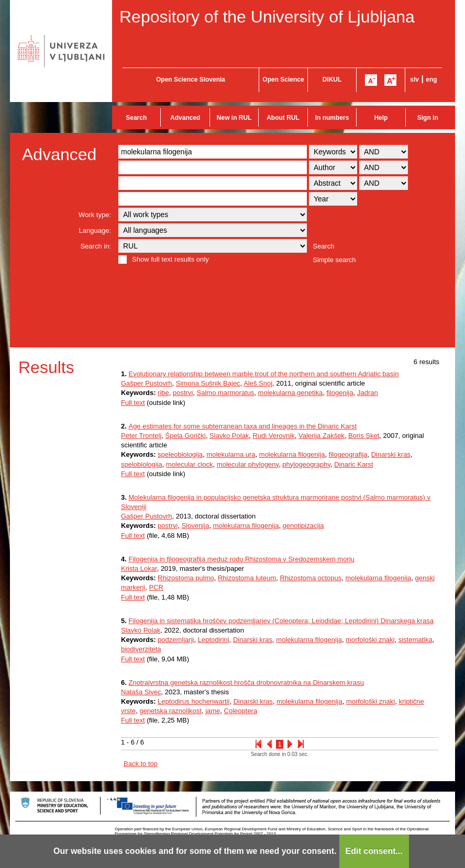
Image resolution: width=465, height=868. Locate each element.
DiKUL (332, 80)
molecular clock (190, 464)
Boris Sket (364, 436)
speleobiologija (180, 454)
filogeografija (348, 454)
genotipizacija (303, 526)
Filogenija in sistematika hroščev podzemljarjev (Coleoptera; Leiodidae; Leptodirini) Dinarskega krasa (281, 621)
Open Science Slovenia (191, 80)
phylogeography (306, 464)
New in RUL (234, 118)
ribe (163, 393)
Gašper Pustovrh (147, 383)
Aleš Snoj (258, 383)
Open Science (283, 80)
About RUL (283, 118)
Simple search (334, 260)
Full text (133, 403)
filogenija (340, 393)
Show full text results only (170, 259)
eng (431, 80)
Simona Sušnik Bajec (208, 383)
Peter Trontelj (141, 436)
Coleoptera (241, 711)
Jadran (368, 393)
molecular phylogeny (248, 464)
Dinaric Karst (353, 464)
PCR (156, 587)
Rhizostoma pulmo (186, 578)
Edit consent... (374, 851)
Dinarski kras (391, 454)
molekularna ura (231, 454)
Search (136, 118)
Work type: (95, 215)
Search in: (96, 246)
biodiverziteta (141, 649)
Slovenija (196, 526)
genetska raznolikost (170, 711)
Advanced (185, 118)
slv (414, 80)
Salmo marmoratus (226, 393)
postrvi (183, 393)
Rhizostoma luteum (247, 578)
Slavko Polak (229, 436)
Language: (95, 230)
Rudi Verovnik (274, 436)
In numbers (332, 118)
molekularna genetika (291, 393)
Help (381, 118)
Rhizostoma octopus (311, 578)
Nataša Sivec (141, 692)
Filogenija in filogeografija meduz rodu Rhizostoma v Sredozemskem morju (241, 559)
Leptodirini (214, 640)
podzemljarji (176, 640)
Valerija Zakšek (322, 436)
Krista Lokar (139, 568)
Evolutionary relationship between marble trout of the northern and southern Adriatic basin (263, 374)
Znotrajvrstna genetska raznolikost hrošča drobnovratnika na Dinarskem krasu (246, 683)
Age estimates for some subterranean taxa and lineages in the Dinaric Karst (242, 426)
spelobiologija (142, 464)
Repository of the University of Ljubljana (267, 17)
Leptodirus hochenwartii (193, 701)
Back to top (141, 764)
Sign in (428, 118)
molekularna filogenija (292, 454)
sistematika (416, 640)
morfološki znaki (370, 640)
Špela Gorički (186, 436)
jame (213, 711)
